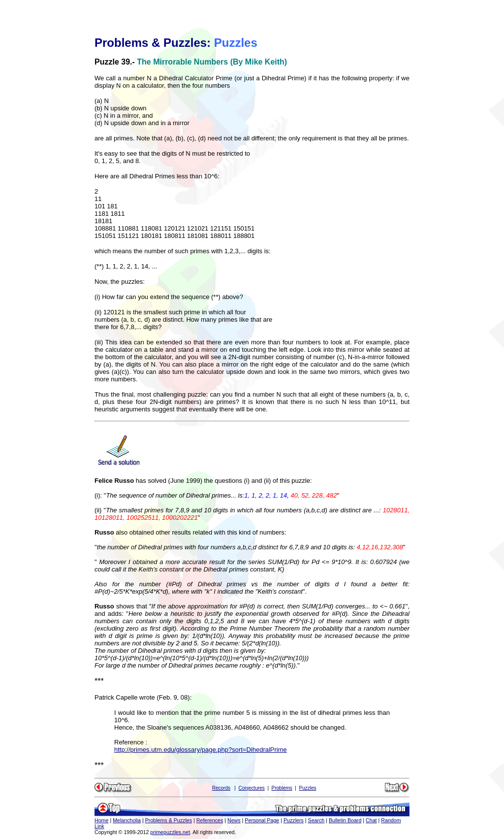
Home (101, 820)
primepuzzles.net (170, 832)
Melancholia (127, 820)
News (234, 820)
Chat (371, 820)
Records (221, 788)
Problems (282, 788)
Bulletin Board (345, 820)
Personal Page (262, 820)
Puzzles (308, 788)
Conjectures (251, 788)
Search (316, 820)
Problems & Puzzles (169, 820)
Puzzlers (294, 820)
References (210, 820)
